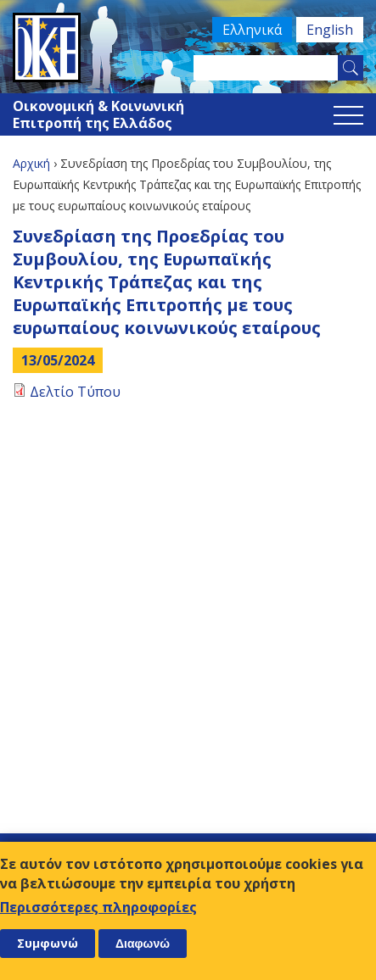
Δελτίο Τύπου (75, 392)
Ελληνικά (252, 30)
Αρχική (31, 163)
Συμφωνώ (48, 943)
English (330, 30)
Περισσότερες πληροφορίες (98, 907)
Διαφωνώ (143, 944)
